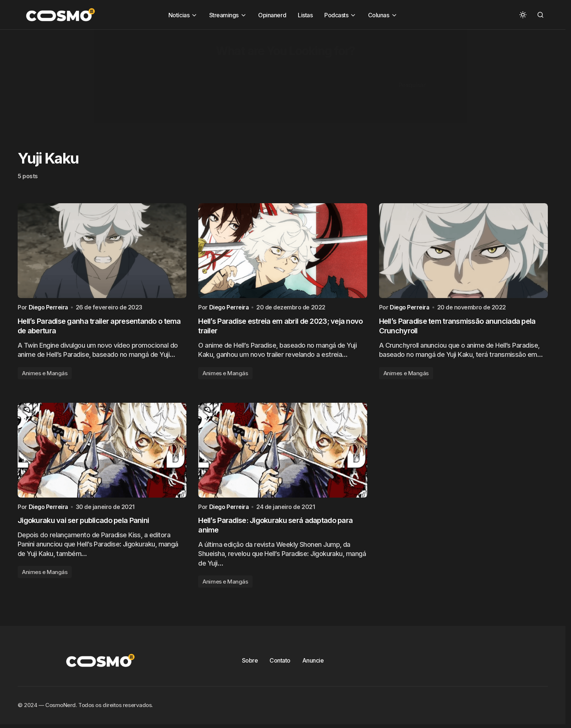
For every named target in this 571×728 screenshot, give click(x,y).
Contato (280, 662)
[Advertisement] (221, 81)
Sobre (250, 662)
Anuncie (313, 662)
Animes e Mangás (45, 374)
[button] (523, 15)
